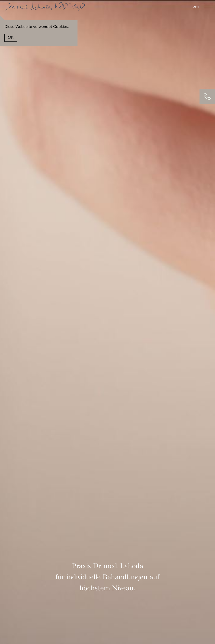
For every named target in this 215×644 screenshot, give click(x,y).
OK (15, 38)
